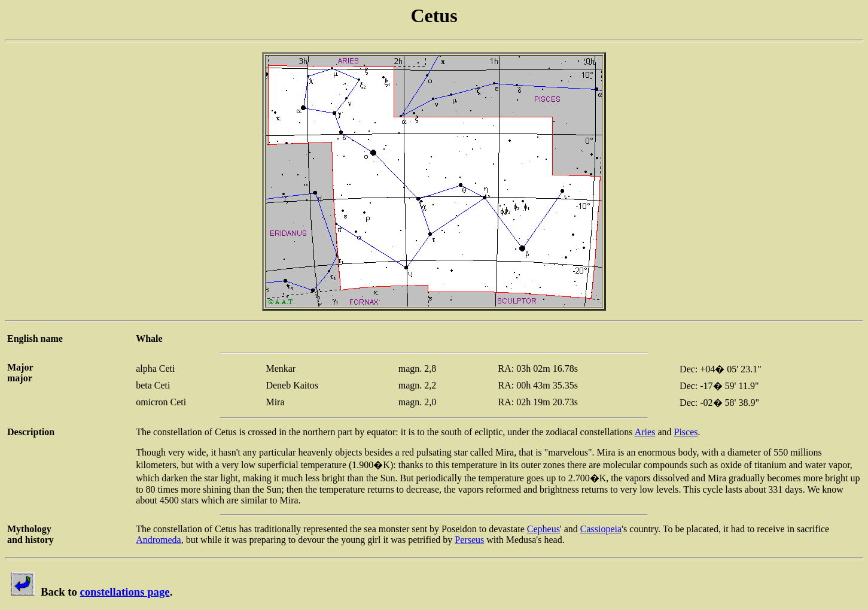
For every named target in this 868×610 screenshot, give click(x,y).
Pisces (686, 432)
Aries (645, 432)
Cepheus (543, 529)
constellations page (124, 592)
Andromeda (159, 540)
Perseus (469, 540)
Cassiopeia (601, 529)
